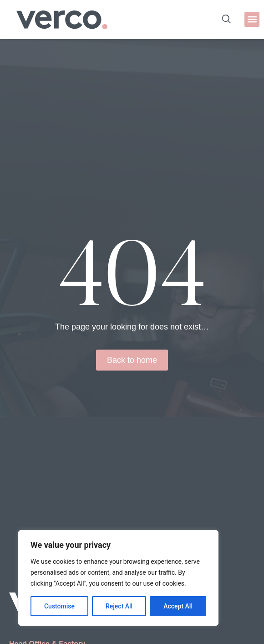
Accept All (178, 606)
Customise (59, 606)
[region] (118, 578)
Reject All (119, 606)
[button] (252, 19)
